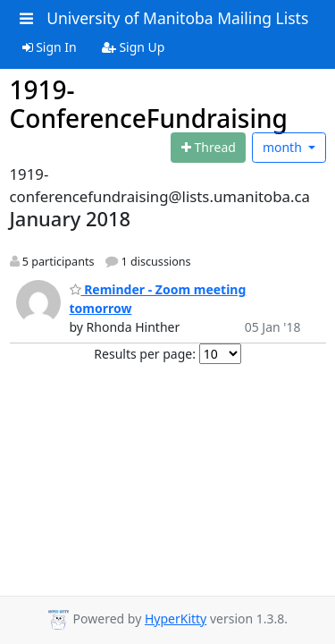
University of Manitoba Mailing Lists (177, 18)
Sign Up (134, 47)
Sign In (50, 47)
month (284, 147)
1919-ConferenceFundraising (149, 104)
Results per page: (145, 354)
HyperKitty (176, 619)
